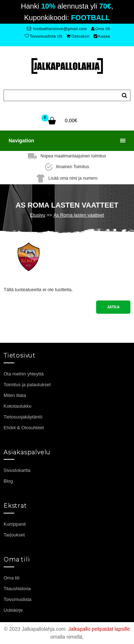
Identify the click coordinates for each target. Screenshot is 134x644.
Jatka (113, 307)
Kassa (102, 36)
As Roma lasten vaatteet (79, 215)
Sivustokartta (17, 470)
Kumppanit (15, 524)
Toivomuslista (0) (44, 36)
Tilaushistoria (17, 589)
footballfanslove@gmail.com (57, 29)
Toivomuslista (18, 599)
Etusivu (38, 215)
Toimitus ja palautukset (27, 385)
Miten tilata (15, 395)
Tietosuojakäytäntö (23, 417)
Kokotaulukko (18, 406)
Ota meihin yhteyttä (24, 374)
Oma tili (101, 29)
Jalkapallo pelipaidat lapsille (99, 629)
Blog (8, 481)
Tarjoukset (14, 535)
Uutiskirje (13, 610)
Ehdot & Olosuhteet (24, 428)
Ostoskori (78, 36)
